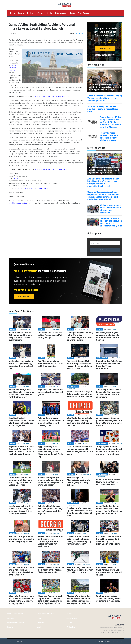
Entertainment (61, 13)
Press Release (83, 13)
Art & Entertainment (15, 614)
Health (72, 13)
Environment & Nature (16, 623)
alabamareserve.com (105, 641)
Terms (9, 641)
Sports (49, 13)
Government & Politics (46, 614)
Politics (30, 13)
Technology (71, 627)
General (21, 13)
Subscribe (105, 250)
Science (70, 614)
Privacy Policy (19, 641)
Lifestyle (40, 13)
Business (11, 618)
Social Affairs (72, 618)
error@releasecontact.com (19, 203)
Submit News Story (105, 49)
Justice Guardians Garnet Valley (13, 68)
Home (13, 13)
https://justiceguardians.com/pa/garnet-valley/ (32, 188)
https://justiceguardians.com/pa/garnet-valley (51, 169)
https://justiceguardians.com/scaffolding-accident (53, 96)
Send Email (17, 178)
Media (39, 627)
